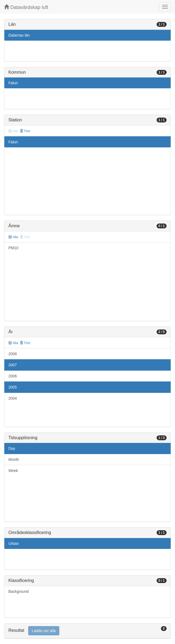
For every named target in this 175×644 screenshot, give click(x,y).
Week (13, 471)
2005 (13, 387)
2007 (13, 365)
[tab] (87, 631)
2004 (13, 398)
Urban (14, 543)
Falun (13, 83)
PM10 (13, 248)
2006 (13, 376)
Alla (13, 237)
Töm (25, 131)
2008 (13, 354)
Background (19, 591)
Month (14, 459)
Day (12, 448)
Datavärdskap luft (26, 7)
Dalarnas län (19, 35)
